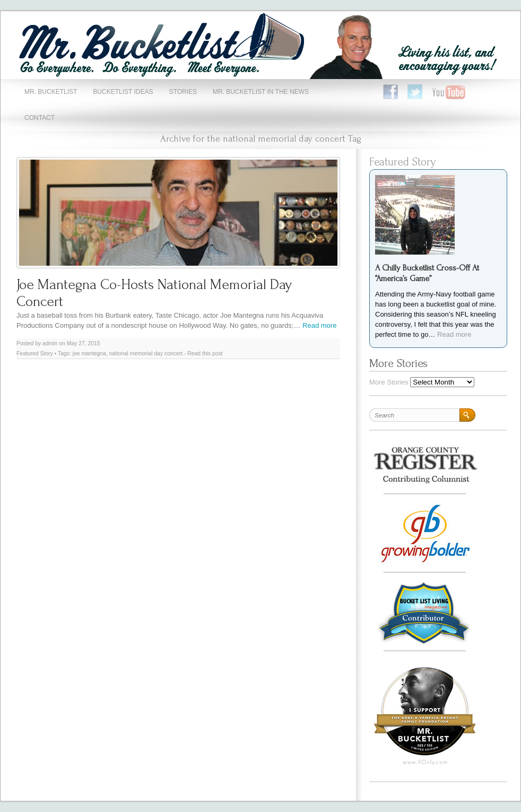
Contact (40, 118)
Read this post (205, 353)
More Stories (389, 382)
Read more (319, 325)
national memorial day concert (146, 353)
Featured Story (35, 353)
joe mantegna (89, 353)
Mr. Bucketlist (51, 92)
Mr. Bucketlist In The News (261, 92)
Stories (183, 92)
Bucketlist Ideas (123, 92)
